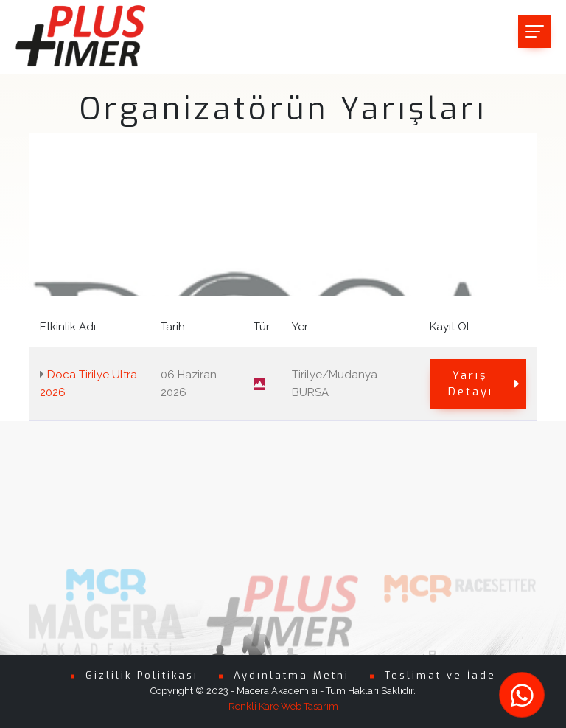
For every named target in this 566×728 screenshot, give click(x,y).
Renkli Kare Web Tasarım (283, 706)
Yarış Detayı (485, 384)
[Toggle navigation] (535, 31)
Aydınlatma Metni (291, 675)
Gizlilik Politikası (142, 675)
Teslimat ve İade (440, 675)
